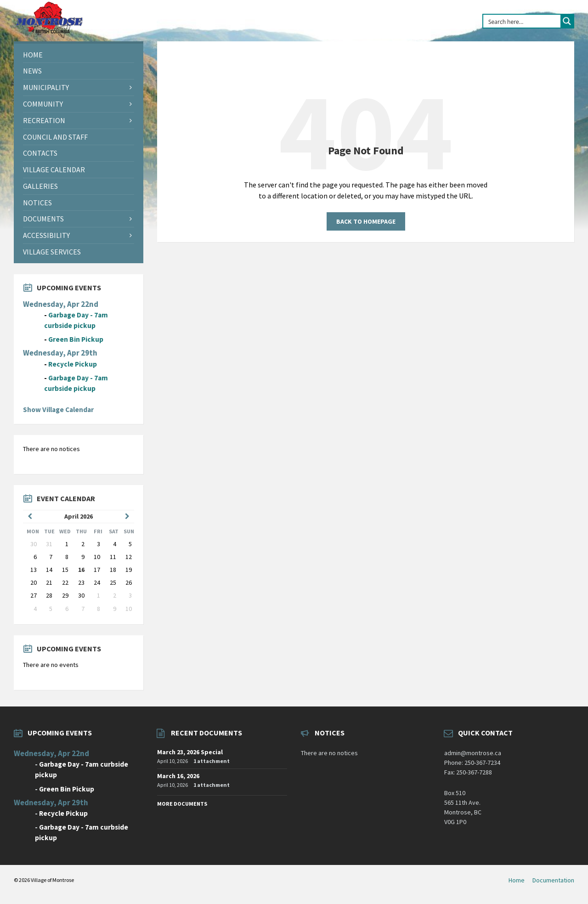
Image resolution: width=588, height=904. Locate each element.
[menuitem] (79, 55)
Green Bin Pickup (76, 339)
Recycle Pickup (73, 364)
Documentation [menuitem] (553, 880)
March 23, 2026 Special (190, 752)
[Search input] (522, 21)
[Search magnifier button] (567, 21)
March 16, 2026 (178, 776)
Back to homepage (366, 221)
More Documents (182, 804)
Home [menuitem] (517, 880)
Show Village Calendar (58, 410)
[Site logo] (49, 36)
